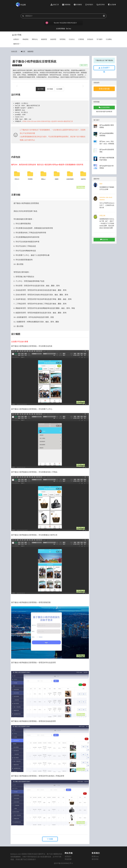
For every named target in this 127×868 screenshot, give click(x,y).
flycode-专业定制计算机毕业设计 (61, 23)
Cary (68, 29)
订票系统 (81, 39)
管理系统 (63, 39)
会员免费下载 (104, 68)
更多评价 (104, 240)
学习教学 (100, 39)
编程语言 (17, 44)
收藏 (50, 839)
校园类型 (44, 39)
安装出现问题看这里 (104, 89)
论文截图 (59, 89)
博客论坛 (35, 39)
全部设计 (16, 39)
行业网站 (109, 39)
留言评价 (95, 859)
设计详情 (41, 89)
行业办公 (72, 39)
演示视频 (50, 89)
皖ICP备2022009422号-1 (63, 863)
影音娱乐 (90, 39)
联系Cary (95, 856)
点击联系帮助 (104, 107)
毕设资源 (68, 859)
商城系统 (26, 39)
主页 (23, 52)
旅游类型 (53, 39)
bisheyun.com (16, 854)
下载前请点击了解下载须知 (104, 60)
